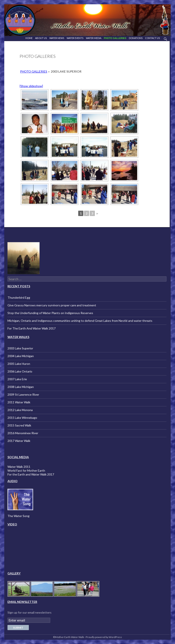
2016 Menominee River (23, 433)
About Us (41, 38)
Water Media (94, 38)
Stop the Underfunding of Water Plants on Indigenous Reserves (50, 313)
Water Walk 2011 (19, 467)
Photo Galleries (115, 38)
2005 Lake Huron (19, 364)
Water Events (75, 38)
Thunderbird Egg (19, 297)
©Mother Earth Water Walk (68, 637)
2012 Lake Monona (20, 410)
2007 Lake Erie (17, 379)
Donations (136, 38)
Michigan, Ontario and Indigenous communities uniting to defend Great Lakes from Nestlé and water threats (80, 321)
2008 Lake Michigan (21, 387)
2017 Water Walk (19, 441)
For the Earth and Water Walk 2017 (31, 474)
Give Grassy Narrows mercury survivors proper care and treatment (52, 305)
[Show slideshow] (31, 86)
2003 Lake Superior (20, 348)
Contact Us (152, 38)
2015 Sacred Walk (19, 425)
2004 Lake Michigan (21, 356)
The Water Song (18, 516)
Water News (57, 38)
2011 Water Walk (19, 402)
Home (29, 38)
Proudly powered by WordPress (104, 637)
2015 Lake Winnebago (22, 418)
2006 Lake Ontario (20, 371)
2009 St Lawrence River (23, 394)
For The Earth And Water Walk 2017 (32, 328)
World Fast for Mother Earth (26, 470)
